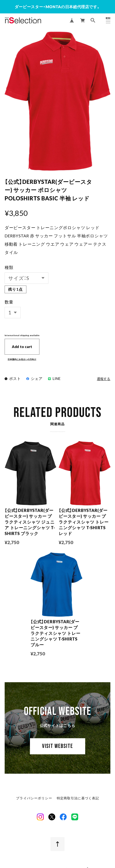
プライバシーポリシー (34, 799)
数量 (9, 302)
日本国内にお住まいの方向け (22, 359)
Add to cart (22, 347)
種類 (9, 267)
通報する (104, 379)
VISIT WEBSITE (58, 749)
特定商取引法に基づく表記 (78, 799)
